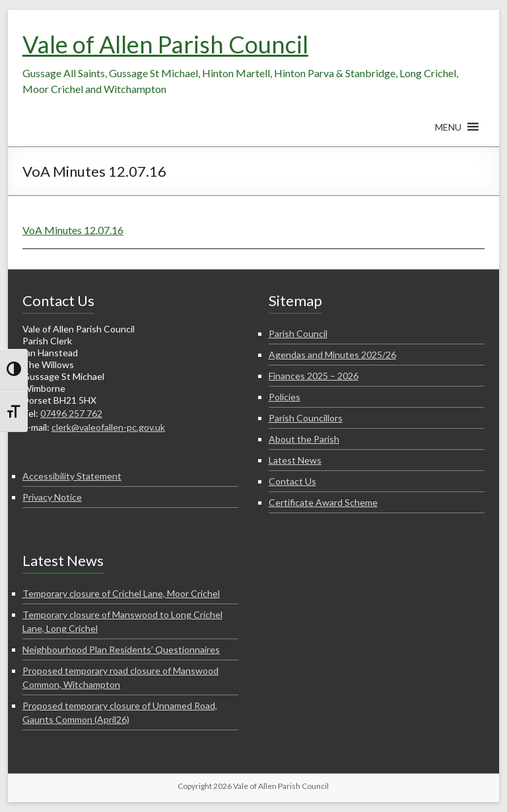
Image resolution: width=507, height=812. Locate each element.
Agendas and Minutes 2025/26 (332, 355)
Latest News (295, 460)
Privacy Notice (52, 497)
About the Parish (304, 439)
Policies (285, 397)
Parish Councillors (306, 418)
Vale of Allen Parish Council (165, 44)
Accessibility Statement (72, 476)
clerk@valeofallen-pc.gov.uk (108, 427)
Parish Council (298, 333)
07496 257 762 (71, 413)
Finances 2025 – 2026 (314, 376)
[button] (448, 133)
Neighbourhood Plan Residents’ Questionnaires (121, 649)
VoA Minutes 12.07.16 (73, 230)
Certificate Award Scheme (323, 502)
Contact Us (292, 481)
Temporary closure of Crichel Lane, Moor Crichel (121, 593)
